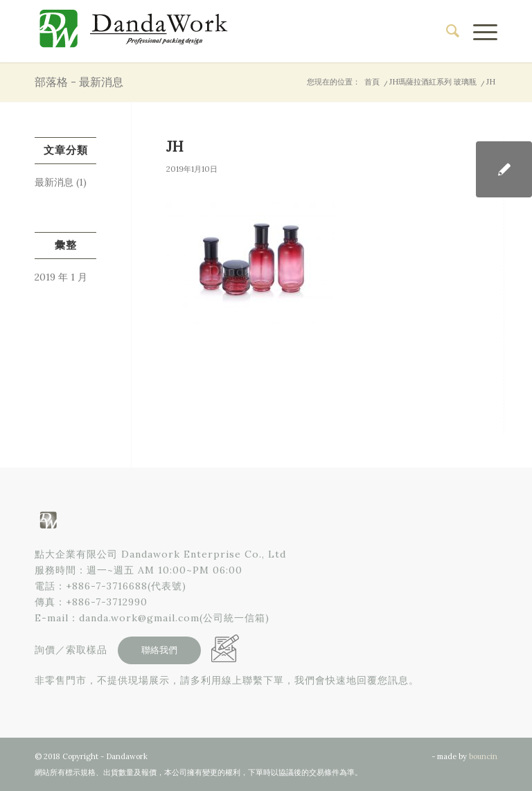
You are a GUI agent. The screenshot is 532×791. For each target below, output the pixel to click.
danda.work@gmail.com (139, 618)
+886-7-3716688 (107, 586)
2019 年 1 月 (61, 277)
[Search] (446, 31)
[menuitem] (446, 31)
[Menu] (478, 31)
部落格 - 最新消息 (79, 82)
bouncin (483, 756)
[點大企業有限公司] (139, 31)
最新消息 (54, 182)
